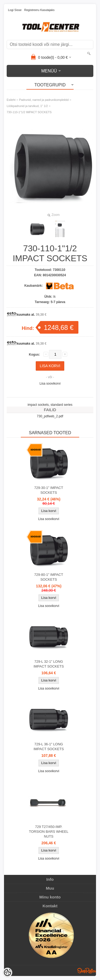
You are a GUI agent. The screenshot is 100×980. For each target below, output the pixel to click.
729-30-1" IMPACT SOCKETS (49, 490)
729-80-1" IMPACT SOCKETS (49, 577)
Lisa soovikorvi (50, 384)
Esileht (11, 100)
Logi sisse (15, 10)
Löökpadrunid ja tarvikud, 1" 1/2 (27, 106)
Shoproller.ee (87, 971)
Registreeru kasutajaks (39, 10)
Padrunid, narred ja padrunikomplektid (44, 100)
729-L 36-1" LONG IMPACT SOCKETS (49, 747)
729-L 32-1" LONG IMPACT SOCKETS (49, 664)
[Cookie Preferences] (7, 972)
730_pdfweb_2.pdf (50, 416)
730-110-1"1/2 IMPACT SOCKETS (29, 112)
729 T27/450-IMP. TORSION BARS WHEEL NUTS (49, 832)
